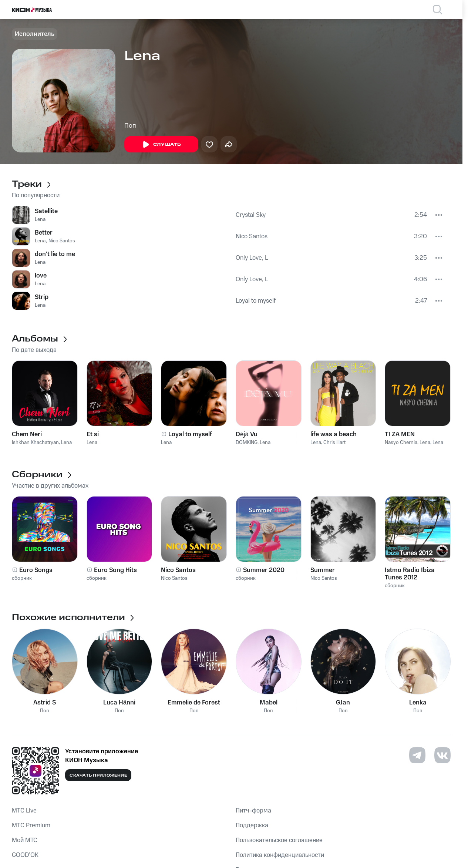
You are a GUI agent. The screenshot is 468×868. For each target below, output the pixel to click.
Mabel (269, 703)
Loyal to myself (256, 301)
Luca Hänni (119, 703)
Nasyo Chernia (401, 443)
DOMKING (247, 443)
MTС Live (24, 811)
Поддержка (252, 825)
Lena (40, 219)
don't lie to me (55, 254)
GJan (343, 703)
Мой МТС (25, 840)
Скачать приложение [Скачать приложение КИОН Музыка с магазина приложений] (98, 776)
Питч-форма (253, 811)
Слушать (161, 145)
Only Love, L (252, 258)
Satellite (46, 211)
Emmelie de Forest (194, 703)
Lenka (418, 703)
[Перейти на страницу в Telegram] (417, 755)
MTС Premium (31, 825)
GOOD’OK (25, 855)
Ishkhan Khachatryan (35, 443)
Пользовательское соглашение (279, 840)
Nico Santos (62, 241)
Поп (130, 126)
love (41, 276)
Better (44, 233)
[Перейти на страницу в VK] (442, 755)
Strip (42, 297)
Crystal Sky (251, 215)
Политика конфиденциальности (280, 855)
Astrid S (45, 703)
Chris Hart (334, 443)
